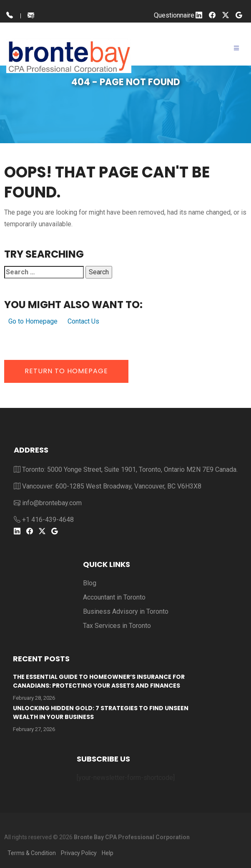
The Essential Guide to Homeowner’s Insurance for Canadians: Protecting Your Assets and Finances (99, 681)
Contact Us (83, 321)
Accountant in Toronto (114, 597)
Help (108, 853)
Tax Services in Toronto (117, 626)
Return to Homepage (66, 371)
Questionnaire (174, 15)
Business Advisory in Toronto (126, 611)
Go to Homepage (33, 321)
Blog (90, 583)
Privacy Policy (79, 853)
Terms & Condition (32, 853)
